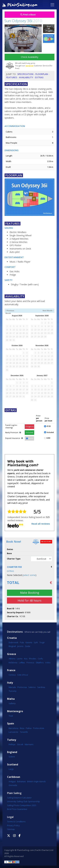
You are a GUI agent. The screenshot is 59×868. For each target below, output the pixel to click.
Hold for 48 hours (29, 600)
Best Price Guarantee (17, 809)
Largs (11, 769)
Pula (22, 642)
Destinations (15, 632)
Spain (11, 724)
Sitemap (11, 829)
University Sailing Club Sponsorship (23, 801)
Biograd (12, 646)
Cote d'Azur (23, 675)
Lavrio (20, 659)
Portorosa (22, 687)
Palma (29, 728)
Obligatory (29, 427)
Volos (48, 663)
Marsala (12, 687)
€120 (49, 426)
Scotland (13, 765)
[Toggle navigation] (52, 5)
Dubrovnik (13, 642)
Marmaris (29, 744)
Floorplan (42, 74)
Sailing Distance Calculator (19, 798)
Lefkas (22, 663)
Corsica (12, 675)
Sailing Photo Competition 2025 (22, 805)
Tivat (11, 716)
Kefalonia (13, 663)
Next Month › (48, 311)
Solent (12, 757)
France (11, 670)
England (12, 752)
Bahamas (21, 781)
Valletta (12, 703)
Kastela (29, 642)
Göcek (20, 744)
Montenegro (15, 711)
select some (29, 575)
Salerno (32, 687)
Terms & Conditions (16, 821)
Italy (10, 683)
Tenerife (24, 732)
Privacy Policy (13, 825)
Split (36, 642)
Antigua (12, 781)
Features (12, 77)
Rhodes (33, 659)
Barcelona (13, 728)
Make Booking (30, 593)
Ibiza (22, 728)
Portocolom (39, 728)
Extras (39, 77)
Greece (12, 654)
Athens (12, 659)
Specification (25, 74)
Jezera (20, 646)
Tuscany (13, 691)
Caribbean (14, 777)
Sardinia (41, 687)
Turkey (12, 740)
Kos (26, 659)
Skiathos (40, 663)
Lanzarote (13, 732)
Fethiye (12, 744)
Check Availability (30, 57)
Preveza (30, 663)
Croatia (12, 638)
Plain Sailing (14, 793)
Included (29, 433)
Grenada (13, 785)
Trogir (42, 642)
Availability (26, 77)
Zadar (28, 646)
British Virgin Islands (36, 781)
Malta (11, 699)
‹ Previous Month (10, 311)
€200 (48, 438)
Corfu (40, 659)
